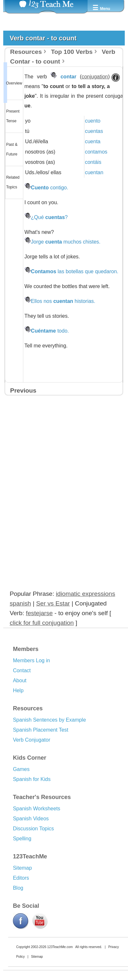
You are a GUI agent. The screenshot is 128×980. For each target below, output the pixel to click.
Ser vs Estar (53, 603)
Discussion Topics (33, 829)
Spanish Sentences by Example (49, 720)
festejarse (39, 613)
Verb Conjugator (32, 740)
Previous (23, 390)
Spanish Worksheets (37, 809)
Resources (26, 52)
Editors (21, 878)
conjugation (95, 77)
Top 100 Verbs (72, 52)
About (20, 680)
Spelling (22, 839)
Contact (22, 670)
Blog (18, 888)
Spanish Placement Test (41, 730)
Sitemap (22, 868)
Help (18, 690)
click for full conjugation (42, 623)
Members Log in (32, 660)
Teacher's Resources (42, 797)
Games (21, 769)
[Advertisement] (55, 466)
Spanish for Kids (32, 779)
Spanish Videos (31, 819)
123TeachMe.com (60, 947)
